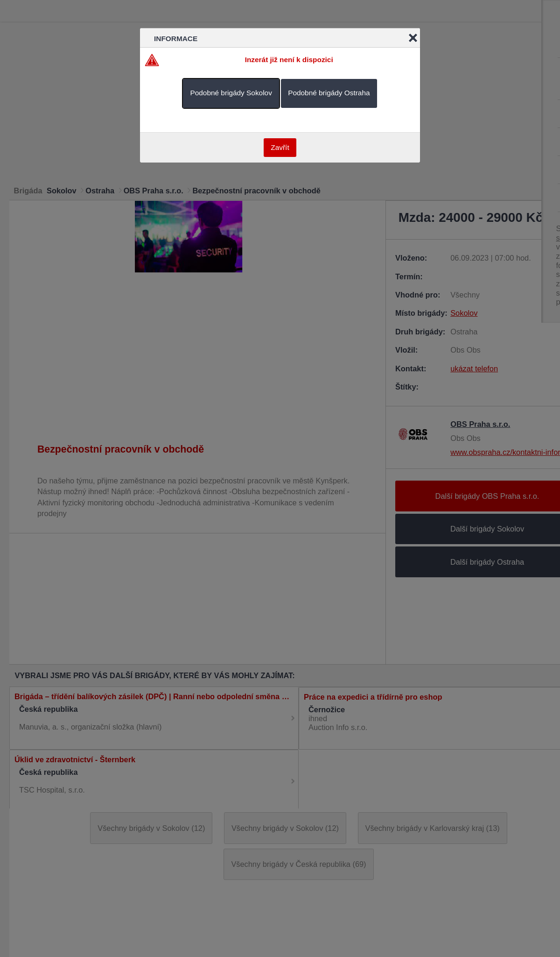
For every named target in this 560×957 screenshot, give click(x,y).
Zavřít (280, 147)
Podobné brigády (231, 93)
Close (413, 38)
